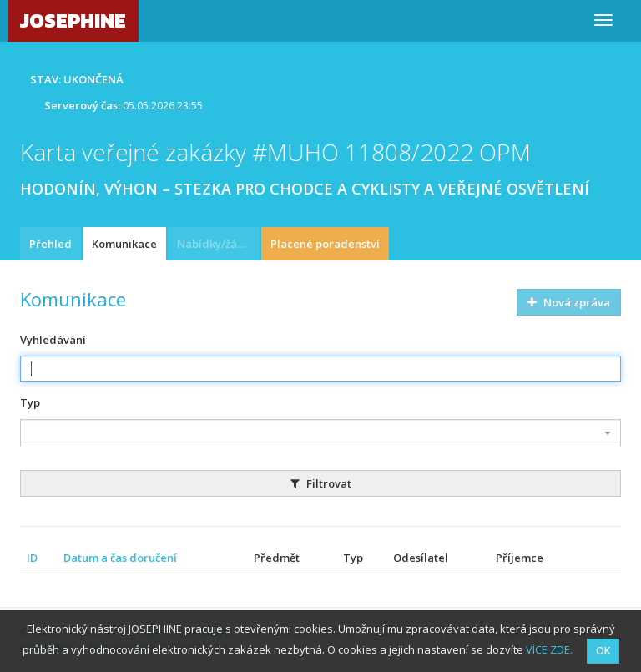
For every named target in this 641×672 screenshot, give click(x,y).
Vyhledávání (53, 340)
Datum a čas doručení (120, 558)
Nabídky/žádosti (218, 244)
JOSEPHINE (73, 20)
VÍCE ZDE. (549, 649)
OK (603, 651)
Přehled (50, 244)
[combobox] (320, 433)
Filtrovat (321, 483)
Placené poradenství (325, 244)
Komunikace (124, 244)
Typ (30, 402)
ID (32, 558)
